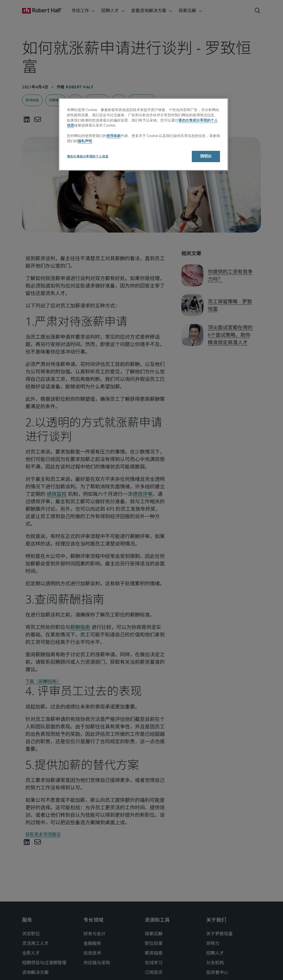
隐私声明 (85, 141)
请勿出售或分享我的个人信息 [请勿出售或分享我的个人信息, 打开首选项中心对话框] (88, 156)
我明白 (206, 156)
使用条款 (114, 136)
